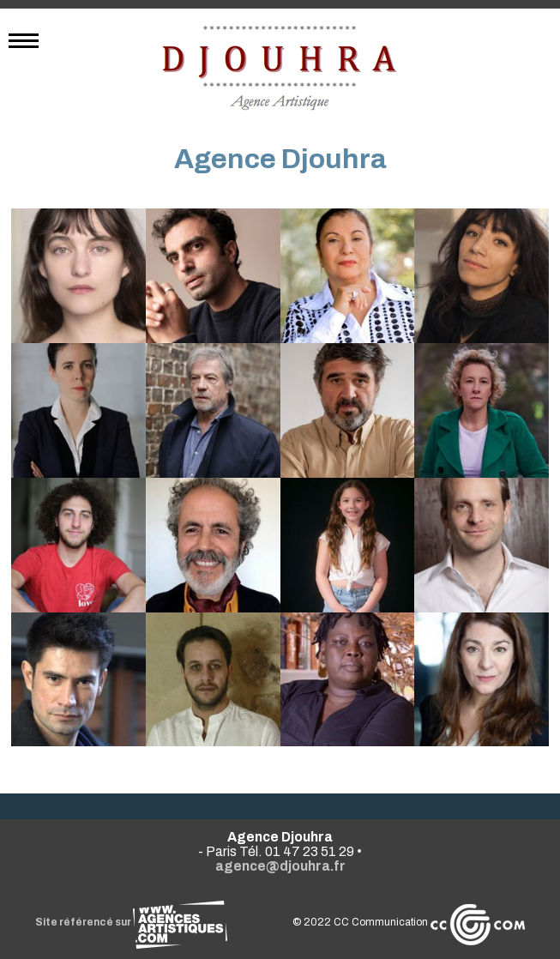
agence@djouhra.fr (280, 866)
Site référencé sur (131, 922)
